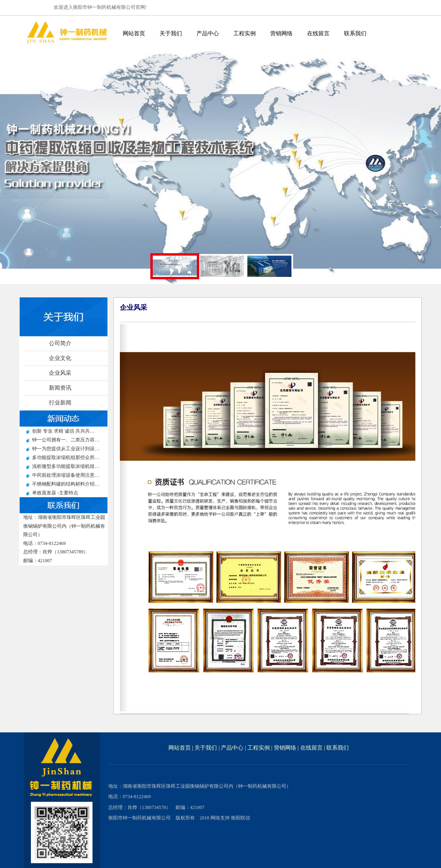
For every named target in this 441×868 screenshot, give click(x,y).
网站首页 (134, 34)
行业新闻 (60, 403)
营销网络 (281, 34)
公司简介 (60, 343)
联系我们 (355, 34)
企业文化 (60, 358)
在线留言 (318, 34)
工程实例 (245, 34)
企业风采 (60, 373)
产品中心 (208, 34)
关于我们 (171, 34)
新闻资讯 (60, 388)
